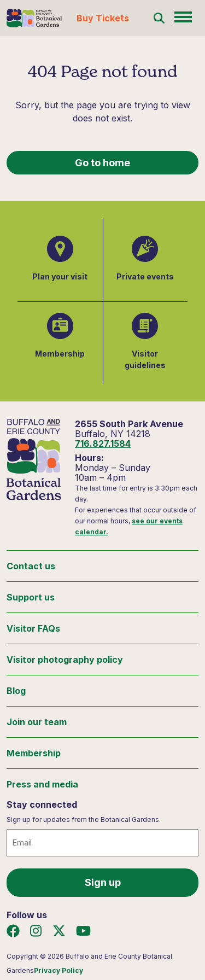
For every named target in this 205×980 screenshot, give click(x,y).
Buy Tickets (103, 18)
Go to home (102, 163)
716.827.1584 (103, 444)
